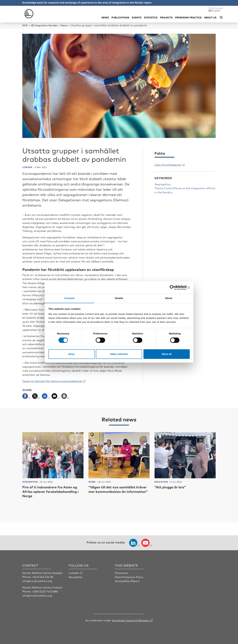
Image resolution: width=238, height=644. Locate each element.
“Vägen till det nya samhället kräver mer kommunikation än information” (115, 491)
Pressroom (122, 573)
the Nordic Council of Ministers (131, 620)
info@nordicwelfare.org (38, 581)
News (105, 17)
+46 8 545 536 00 (43, 577)
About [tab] (169, 298)
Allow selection (119, 354)
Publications (120, 17)
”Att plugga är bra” (172, 487)
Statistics (151, 17)
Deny (71, 354)
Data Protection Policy (129, 577)
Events (137, 17)
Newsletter (76, 577)
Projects (166, 17)
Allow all (167, 354)
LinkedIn (74, 573)
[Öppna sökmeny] (221, 18)
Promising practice (188, 17)
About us (210, 17)
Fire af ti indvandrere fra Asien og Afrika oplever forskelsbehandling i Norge (52, 491)
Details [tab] (119, 298)
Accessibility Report (128, 581)
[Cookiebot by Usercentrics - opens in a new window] (175, 287)
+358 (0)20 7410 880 (45, 591)
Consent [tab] (69, 298)
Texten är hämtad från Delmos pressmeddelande (54, 381)
